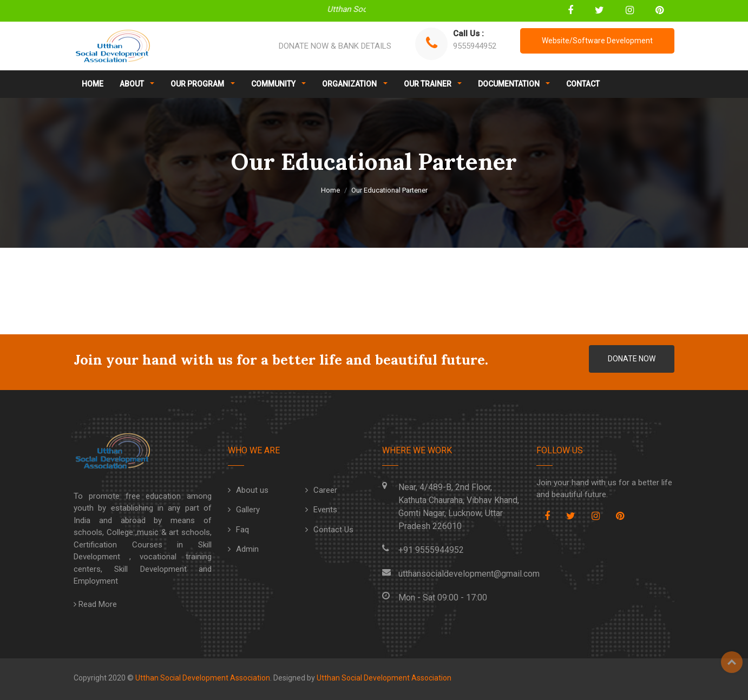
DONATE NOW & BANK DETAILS (335, 46)
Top (732, 662)
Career (325, 490)
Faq (242, 530)
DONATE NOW (632, 359)
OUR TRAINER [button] (428, 84)
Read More (95, 604)
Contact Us (333, 530)
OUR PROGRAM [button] (198, 84)
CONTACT (583, 84)
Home (330, 190)
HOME (93, 84)
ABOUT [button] (133, 84)
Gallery (248, 510)
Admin (247, 549)
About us (252, 490)
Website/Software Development (597, 41)
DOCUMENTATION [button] (510, 84)
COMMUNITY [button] (274, 84)
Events (325, 510)
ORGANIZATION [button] (350, 84)
